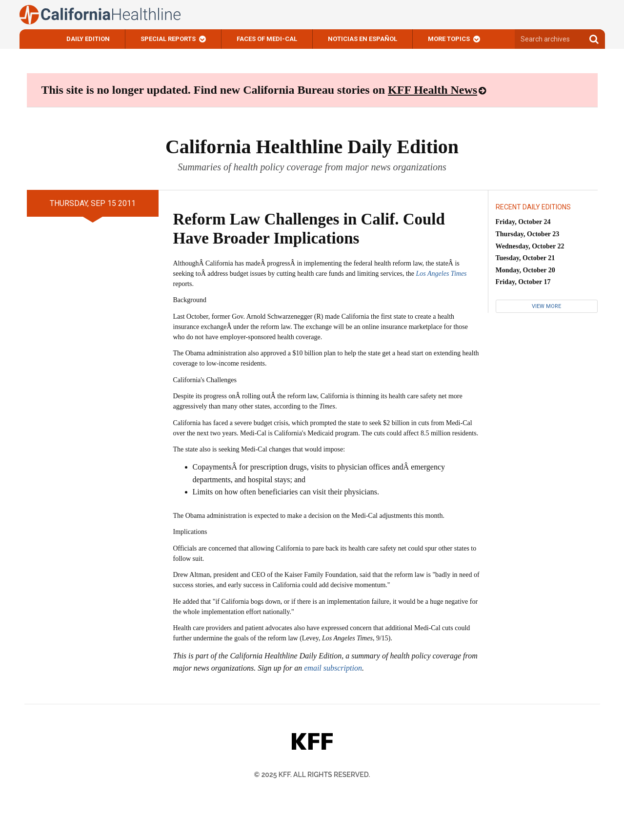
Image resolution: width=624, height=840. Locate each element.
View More (546, 306)
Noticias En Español (362, 39)
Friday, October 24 (523, 222)
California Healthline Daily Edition (312, 147)
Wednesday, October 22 (530, 246)
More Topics (449, 39)
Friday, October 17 (523, 282)
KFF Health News (433, 90)
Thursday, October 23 (528, 234)
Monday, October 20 (525, 270)
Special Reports (168, 39)
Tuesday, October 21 (525, 258)
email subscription (333, 668)
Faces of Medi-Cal (267, 39)
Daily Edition (88, 39)
